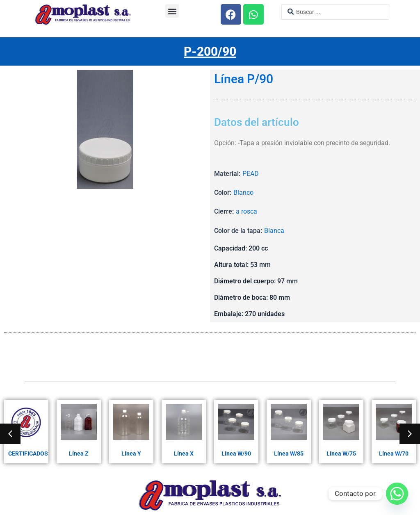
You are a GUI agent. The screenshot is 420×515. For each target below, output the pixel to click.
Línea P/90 (244, 79)
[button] (172, 11)
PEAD (251, 174)
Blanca (274, 231)
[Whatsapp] (397, 494)
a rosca (247, 211)
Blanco (243, 193)
